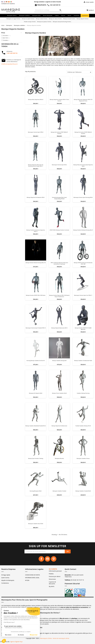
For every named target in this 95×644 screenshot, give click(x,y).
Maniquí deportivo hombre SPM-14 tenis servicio (59, 100)
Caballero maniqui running (83, 393)
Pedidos (51, 574)
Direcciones (52, 579)
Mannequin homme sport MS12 (59, 165)
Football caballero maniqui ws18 (83, 426)
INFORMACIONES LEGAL (32, 578)
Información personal (55, 571)
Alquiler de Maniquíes (8, 580)
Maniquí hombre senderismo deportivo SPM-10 (36, 231)
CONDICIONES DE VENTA (32, 575)
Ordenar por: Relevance (74, 72)
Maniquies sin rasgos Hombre (13, 19)
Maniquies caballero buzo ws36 (36, 524)
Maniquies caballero (24, 16)
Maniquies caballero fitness (83, 458)
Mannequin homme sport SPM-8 (36, 132)
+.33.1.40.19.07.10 (12, 53)
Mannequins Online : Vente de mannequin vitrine (55, 638)
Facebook (41, 559)
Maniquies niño (36, 16)
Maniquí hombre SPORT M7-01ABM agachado (83, 329)
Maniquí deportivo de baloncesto (59, 426)
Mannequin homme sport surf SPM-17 (83, 295)
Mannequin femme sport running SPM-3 (83, 197)
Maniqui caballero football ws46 (83, 491)
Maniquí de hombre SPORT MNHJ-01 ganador (59, 133)
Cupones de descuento (52, 583)
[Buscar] (48, 10)
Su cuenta (53, 569)
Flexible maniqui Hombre (30, 22)
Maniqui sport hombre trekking (36, 458)
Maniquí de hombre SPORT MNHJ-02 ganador (83, 133)
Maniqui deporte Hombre (83, 19)
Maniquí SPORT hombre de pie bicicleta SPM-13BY (83, 263)
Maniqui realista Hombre (42, 19)
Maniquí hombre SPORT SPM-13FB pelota (36, 295)
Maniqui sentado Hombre (69, 19)
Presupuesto (41, 5)
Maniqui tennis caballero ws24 (59, 393)
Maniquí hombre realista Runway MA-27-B (36, 263)
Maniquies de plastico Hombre (44, 22)
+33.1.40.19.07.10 (54, 5)
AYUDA (27, 580)
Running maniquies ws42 (36, 491)
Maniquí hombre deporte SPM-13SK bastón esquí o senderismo (59, 296)
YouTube (47, 559)
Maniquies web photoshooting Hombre (62, 22)
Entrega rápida (6, 575)
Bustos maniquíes (48, 16)
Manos (69, 16)
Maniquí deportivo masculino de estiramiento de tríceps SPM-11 (36, 165)
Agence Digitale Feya (16, 642)
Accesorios (77, 16)
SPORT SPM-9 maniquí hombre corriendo (59, 230)
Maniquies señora (12, 16)
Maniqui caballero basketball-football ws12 (36, 426)
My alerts (52, 586)
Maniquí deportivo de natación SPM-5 (36, 197)
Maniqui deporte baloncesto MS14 (59, 328)
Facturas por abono (55, 576)
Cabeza (57, 16)
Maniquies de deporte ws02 (36, 393)
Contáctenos (5, 583)
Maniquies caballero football (59, 491)
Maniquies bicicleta (59, 458)
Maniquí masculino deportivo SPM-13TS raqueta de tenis (83, 100)
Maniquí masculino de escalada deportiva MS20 (83, 165)
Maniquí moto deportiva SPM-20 (36, 99)
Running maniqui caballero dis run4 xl (36, 361)
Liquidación (85, 16)
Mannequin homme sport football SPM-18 (36, 328)
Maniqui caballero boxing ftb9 (59, 361)
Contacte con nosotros (8, 4)
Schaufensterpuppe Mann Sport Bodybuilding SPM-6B (59, 198)
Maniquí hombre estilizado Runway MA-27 (83, 230)
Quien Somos (5, 578)
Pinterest (54, 559)
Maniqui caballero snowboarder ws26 (83, 361)
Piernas (63, 16)
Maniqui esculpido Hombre (28, 19)
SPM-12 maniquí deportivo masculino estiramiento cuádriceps (59, 263)
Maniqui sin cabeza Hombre (55, 19)
